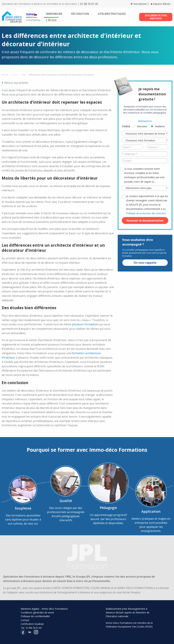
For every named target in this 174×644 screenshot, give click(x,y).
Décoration (80, 14)
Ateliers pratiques (112, 14)
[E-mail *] (145, 161)
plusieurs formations (85, 324)
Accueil (5, 75)
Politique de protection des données (146, 213)
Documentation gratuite (156, 17)
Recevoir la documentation (145, 220)
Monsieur (142, 126)
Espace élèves (161, 4)
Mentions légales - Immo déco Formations (44, 609)
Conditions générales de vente (37, 612)
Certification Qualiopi (32, 624)
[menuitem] (54, 14)
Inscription (139, 4)
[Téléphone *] (145, 154)
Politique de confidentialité (35, 616)
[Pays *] (145, 188)
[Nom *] (133, 147)
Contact (25, 620)
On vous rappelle (145, 263)
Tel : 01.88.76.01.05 (31, 628)
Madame (160, 126)
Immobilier (54, 14)
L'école (51, 20)
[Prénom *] (157, 147)
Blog (24, 75)
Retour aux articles (16, 83)
